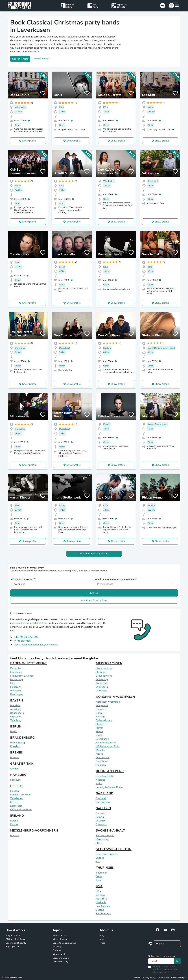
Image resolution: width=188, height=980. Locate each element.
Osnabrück (102, 683)
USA (99, 886)
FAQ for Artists (13, 935)
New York (101, 899)
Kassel (14, 802)
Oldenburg (102, 679)
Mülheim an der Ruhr (108, 746)
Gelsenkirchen (104, 720)
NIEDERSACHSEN (109, 663)
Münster (101, 750)
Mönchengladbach (106, 743)
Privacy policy (149, 978)
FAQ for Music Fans (15, 939)
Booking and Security (16, 943)
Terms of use (163, 978)
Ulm (13, 683)
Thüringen (102, 873)
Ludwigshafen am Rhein (109, 787)
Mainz (99, 784)
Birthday (57, 950)
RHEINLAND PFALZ (110, 771)
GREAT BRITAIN (22, 764)
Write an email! (23, 641)
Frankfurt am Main (20, 795)
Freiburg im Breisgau (22, 676)
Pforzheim (16, 691)
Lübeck (100, 858)
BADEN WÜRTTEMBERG (28, 663)
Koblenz (100, 780)
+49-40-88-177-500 (26, 637)
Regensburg (17, 713)
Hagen (99, 724)
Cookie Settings (178, 978)
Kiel (98, 862)
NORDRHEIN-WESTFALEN (115, 697)
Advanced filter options (94, 600)
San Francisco (103, 914)
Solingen (101, 765)
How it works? (41, 59)
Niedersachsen (104, 668)
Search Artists (20, 59)
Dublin (14, 824)
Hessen (14, 791)
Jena (98, 880)
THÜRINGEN (105, 868)
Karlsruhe (16, 668)
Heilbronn (16, 687)
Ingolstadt (16, 717)
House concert (60, 935)
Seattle (100, 910)
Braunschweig (104, 676)
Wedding (57, 947)
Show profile (29, 141)
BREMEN (17, 752)
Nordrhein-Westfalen (108, 702)
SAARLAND (105, 793)
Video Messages (61, 939)
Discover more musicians (94, 554)
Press (102, 943)
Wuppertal (102, 706)
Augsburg (16, 709)
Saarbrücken (103, 802)
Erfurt (99, 876)
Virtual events (59, 954)
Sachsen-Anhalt (105, 836)
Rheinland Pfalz (105, 776)
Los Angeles (103, 906)
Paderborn (102, 761)
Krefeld (100, 735)
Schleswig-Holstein (107, 854)
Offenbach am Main (21, 810)
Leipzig (100, 817)
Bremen (15, 758)
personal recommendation (27, 623)
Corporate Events (61, 958)
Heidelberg (16, 679)
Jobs (102, 939)
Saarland (101, 798)
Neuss (99, 754)
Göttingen (102, 691)
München (15, 706)
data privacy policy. (161, 972)
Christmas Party (60, 962)
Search (94, 593)
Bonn (99, 713)
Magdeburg (102, 839)
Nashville (101, 902)
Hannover (101, 672)
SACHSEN (103, 808)
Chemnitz (101, 824)
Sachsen (101, 813)
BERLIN (16, 726)
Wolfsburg (102, 687)
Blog (102, 935)
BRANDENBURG (22, 738)
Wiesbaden (17, 798)
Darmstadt (16, 806)
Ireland (14, 821)
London (14, 769)
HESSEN (16, 786)
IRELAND (17, 816)
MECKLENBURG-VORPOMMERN (34, 831)
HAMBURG (18, 775)
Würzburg (16, 720)
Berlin (14, 732)
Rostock (15, 836)
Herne (99, 732)
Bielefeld (101, 709)
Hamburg (15, 780)
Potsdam (15, 746)
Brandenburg (17, 743)
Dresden (101, 821)
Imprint (137, 978)
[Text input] (161, 961)
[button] (174, 6)
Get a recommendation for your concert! (36, 645)
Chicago (100, 895)
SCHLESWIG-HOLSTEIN (114, 849)
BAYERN (17, 700)
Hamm (100, 728)
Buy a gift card (13, 947)
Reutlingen (16, 694)
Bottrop (100, 717)
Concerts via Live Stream (65, 943)
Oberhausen (103, 758)
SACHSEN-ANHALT (110, 831)
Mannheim (16, 672)
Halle (99, 843)
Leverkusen (102, 739)
